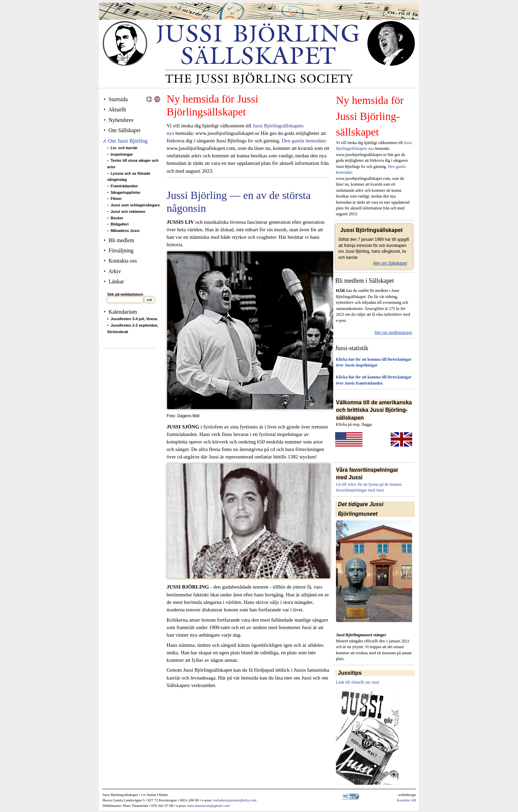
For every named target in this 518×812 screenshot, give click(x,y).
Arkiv (115, 271)
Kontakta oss (123, 261)
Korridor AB (406, 800)
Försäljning (121, 251)
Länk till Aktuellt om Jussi (358, 682)
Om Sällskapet (125, 130)
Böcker (117, 218)
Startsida (118, 99)
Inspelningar (122, 154)
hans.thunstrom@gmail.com (209, 806)
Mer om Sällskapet (390, 263)
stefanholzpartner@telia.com (235, 800)
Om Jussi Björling (128, 141)
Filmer (116, 199)
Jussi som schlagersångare (135, 205)
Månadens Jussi (125, 231)
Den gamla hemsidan (304, 140)
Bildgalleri (120, 224)
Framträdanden (124, 186)
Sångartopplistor (126, 192)
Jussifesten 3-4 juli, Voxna (134, 319)
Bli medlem (121, 240)
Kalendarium (123, 312)
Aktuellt (117, 110)
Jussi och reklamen (128, 212)
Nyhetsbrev (121, 120)
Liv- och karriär (124, 148)
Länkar (116, 282)
